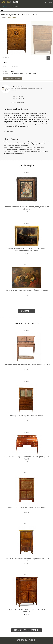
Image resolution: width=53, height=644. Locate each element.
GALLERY (14, 102)
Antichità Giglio (18, 87)
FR (45, 3)
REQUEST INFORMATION (12, 78)
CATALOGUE (4, 7)
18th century (10, 131)
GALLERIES (15, 7)
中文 (51, 3)
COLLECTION (21, 102)
